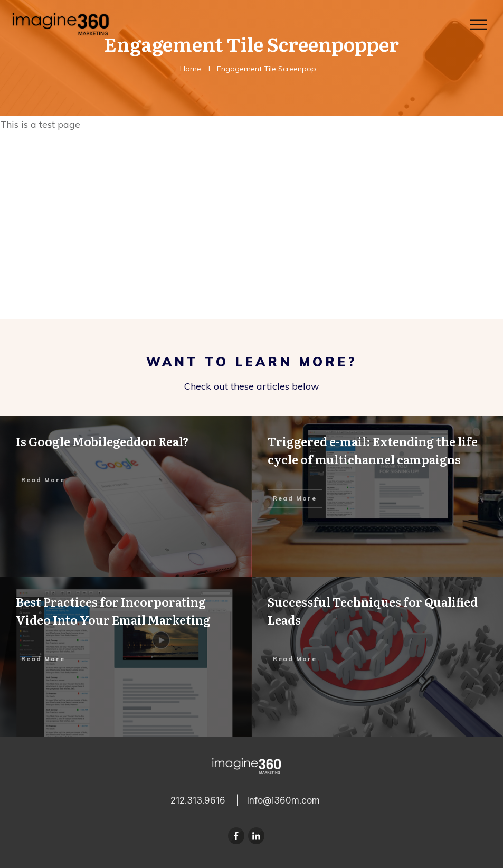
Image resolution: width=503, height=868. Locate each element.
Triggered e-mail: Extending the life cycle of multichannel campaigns (378, 496)
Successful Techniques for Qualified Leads (378, 657)
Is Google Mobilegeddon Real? (126, 496)
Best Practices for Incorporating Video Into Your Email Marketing (126, 657)
